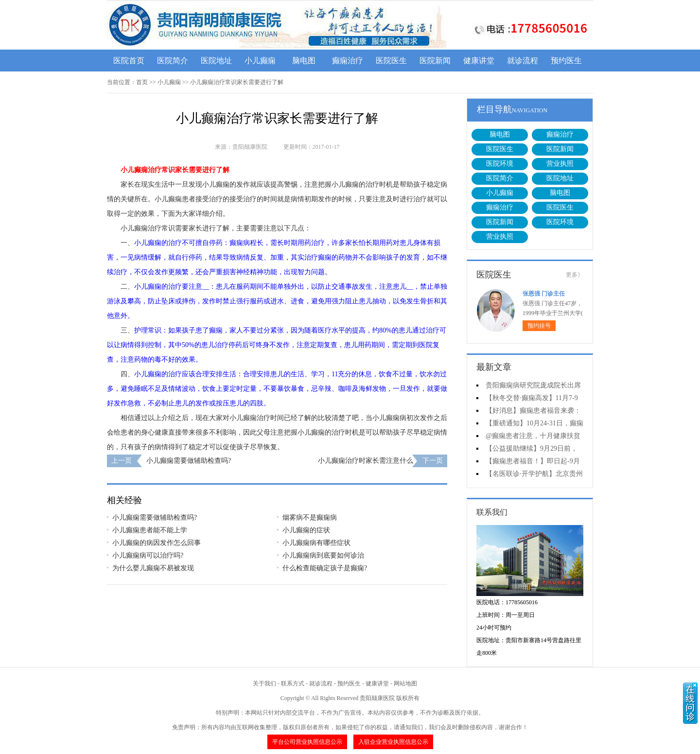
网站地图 (405, 684)
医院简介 (173, 61)
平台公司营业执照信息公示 (307, 742)
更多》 (575, 275)
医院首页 (129, 61)
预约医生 (566, 61)
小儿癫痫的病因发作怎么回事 (157, 543)
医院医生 (391, 61)
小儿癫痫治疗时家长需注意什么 (366, 461)
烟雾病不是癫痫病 (310, 517)
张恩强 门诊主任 (544, 294)
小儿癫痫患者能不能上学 (150, 530)
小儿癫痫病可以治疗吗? (148, 555)
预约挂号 (539, 326)
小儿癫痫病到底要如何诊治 (323, 555)
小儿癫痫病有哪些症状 (316, 543)
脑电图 (304, 61)
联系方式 (293, 684)
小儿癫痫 (260, 61)
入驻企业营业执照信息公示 (393, 742)
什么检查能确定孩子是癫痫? (325, 568)
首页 (142, 82)
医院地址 (216, 61)
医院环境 (500, 164)
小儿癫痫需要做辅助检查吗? (189, 461)
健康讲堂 (479, 61)
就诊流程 (523, 61)
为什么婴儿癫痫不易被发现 (153, 568)
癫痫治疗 (348, 61)
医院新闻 (435, 61)
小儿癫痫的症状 (306, 530)
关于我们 (264, 684)
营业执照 (560, 164)
